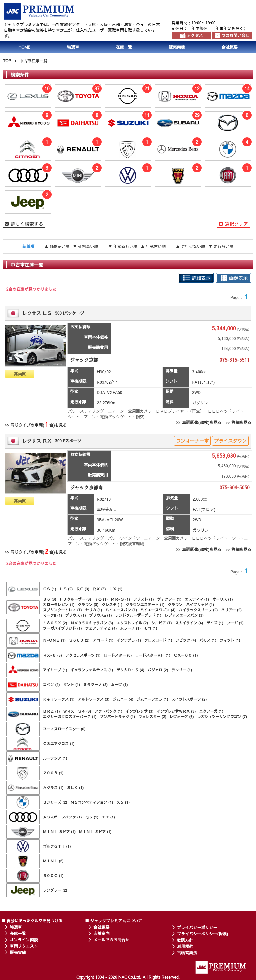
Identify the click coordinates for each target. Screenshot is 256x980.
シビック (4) (186, 640)
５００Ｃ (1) (53, 876)
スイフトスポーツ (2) (189, 699)
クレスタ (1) (112, 605)
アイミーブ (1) (55, 670)
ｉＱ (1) (101, 599)
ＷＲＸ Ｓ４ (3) (77, 711)
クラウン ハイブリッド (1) (191, 605)
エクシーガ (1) (211, 711)
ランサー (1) (182, 670)
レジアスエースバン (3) (184, 615)
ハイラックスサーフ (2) (198, 610)
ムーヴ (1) (119, 684)
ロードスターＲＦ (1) (153, 655)
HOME (24, 47)
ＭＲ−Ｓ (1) (120, 599)
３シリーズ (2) (55, 802)
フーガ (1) (235, 623)
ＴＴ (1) (108, 817)
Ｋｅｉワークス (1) (59, 699)
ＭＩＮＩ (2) (53, 861)
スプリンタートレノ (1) (62, 610)
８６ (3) (50, 599)
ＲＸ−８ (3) (52, 655)
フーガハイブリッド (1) (62, 628)
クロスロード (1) (158, 640)
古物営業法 (187, 953)
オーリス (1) (223, 599)
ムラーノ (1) (130, 628)
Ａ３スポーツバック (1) (62, 817)
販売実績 (177, 47)
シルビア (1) (162, 623)
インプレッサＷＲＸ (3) (176, 711)
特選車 (73, 47)
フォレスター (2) (152, 716)
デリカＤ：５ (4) (130, 670)
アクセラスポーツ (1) (83, 655)
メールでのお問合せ (111, 940)
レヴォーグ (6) (182, 716)
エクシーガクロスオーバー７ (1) (70, 716)
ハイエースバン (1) (121, 610)
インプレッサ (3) (140, 711)
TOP (7, 61)
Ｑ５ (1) (92, 817)
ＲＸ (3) (99, 589)
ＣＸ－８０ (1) (186, 655)
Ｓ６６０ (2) (79, 640)
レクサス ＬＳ (37, 313)
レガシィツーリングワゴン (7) (222, 716)
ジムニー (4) (123, 699)
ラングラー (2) (55, 890)
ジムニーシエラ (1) (152, 699)
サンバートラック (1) (118, 716)
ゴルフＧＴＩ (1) (57, 846)
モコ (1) (151, 628)
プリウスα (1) (101, 615)
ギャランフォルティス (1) (92, 670)
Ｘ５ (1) (123, 802)
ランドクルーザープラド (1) (138, 615)
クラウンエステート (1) (145, 605)
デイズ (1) (215, 623)
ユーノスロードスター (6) (64, 729)
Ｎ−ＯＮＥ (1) (54, 640)
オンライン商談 (24, 940)
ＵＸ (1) (116, 589)
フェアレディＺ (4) (101, 628)
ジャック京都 (84, 360)
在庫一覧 (124, 47)
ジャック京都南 (86, 487)
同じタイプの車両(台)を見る (38, 424)
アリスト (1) (144, 599)
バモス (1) (208, 640)
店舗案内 (101, 933)
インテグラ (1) (129, 640)
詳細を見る (241, 422)
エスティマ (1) (197, 599)
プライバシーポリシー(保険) (202, 934)
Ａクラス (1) (53, 787)
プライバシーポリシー (197, 927)
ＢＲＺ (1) (51, 711)
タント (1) (72, 684)
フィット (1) (230, 640)
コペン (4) (51, 684)
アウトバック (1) (108, 711)
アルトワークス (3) (94, 699)
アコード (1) (103, 640)
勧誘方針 (185, 940)
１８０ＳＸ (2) (55, 623)
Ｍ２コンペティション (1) (92, 802)
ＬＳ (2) (66, 589)
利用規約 (185, 946)
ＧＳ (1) (50, 589)
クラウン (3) (88, 605)
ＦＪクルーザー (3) (75, 599)
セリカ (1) (94, 610)
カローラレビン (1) (59, 605)
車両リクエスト (24, 946)
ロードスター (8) (118, 655)
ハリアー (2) (231, 610)
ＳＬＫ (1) (75, 787)
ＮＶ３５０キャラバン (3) (92, 623)
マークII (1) (52, 615)
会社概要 (230, 47)
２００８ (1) (53, 773)
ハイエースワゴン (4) (158, 610)
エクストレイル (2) (132, 623)
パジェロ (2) (158, 670)
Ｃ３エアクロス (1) (59, 743)
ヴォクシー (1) (169, 599)
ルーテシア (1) (55, 758)
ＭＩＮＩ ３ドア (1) (59, 832)
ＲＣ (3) (83, 589)
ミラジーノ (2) (95, 684)
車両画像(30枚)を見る (202, 422)
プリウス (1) (76, 615)
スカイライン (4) (189, 623)
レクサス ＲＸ (37, 441)
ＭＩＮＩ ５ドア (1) (95, 832)
